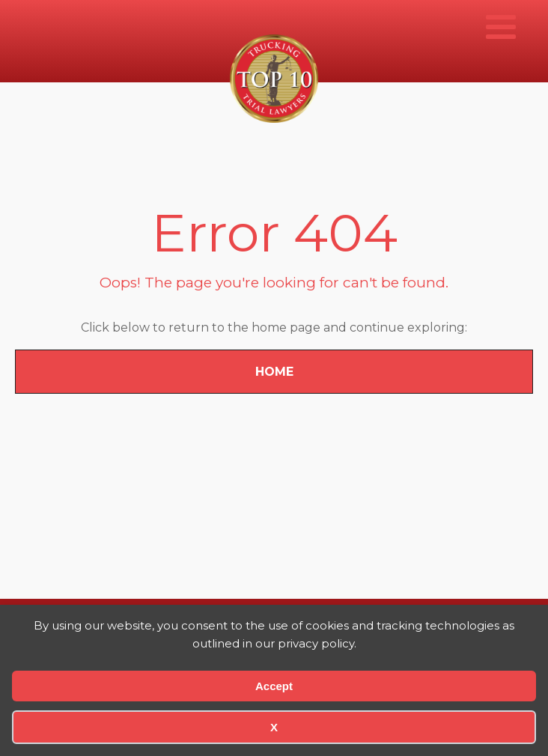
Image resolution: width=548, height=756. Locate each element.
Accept (274, 686)
